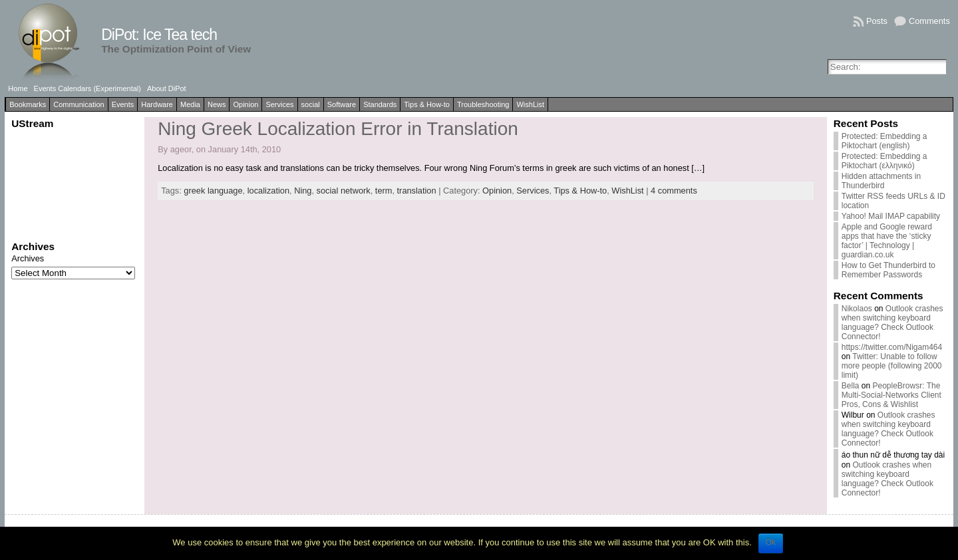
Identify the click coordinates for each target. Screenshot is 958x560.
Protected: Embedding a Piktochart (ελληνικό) (884, 161)
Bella (851, 386)
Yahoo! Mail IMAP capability (891, 216)
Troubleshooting (483, 104)
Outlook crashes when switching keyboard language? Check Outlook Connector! (892, 323)
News (217, 104)
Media (190, 104)
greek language (213, 191)
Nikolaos (857, 309)
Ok (771, 542)
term (384, 191)
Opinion (245, 104)
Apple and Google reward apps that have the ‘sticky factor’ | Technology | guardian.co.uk (887, 241)
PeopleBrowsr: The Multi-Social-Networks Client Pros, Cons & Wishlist (891, 395)
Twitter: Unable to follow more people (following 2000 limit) (892, 366)
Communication (79, 104)
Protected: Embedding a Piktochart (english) (884, 141)
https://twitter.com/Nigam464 (892, 347)
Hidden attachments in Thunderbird (881, 181)
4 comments (674, 191)
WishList (530, 104)
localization (268, 191)
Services (279, 104)
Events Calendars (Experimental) (87, 88)
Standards (380, 104)
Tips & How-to (427, 104)
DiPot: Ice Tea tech (159, 35)
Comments (929, 21)
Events (123, 104)
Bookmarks (28, 104)
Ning (303, 191)
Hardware (157, 104)
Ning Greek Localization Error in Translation (338, 129)
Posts (877, 21)
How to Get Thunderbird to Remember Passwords (888, 270)
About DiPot (167, 88)
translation (417, 191)
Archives (28, 258)
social (311, 104)
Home (18, 88)
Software (342, 104)
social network (344, 191)
